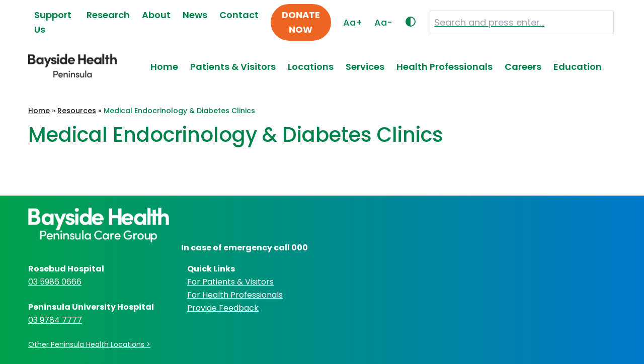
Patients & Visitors (233, 67)
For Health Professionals (235, 295)
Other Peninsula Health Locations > (89, 344)
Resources (77, 111)
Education (578, 67)
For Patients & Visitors (230, 282)
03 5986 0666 (55, 282)
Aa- (383, 22)
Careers (523, 67)
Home (164, 67)
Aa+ (353, 22)
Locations (311, 67)
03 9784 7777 (55, 320)
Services (365, 67)
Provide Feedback (223, 308)
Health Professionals (445, 67)
